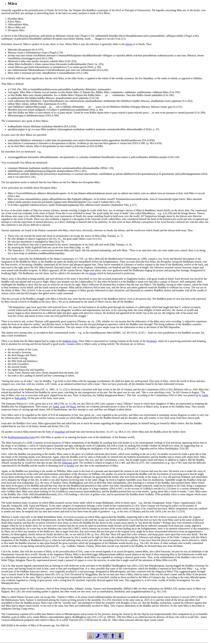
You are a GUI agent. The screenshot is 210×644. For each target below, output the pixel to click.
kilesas (129, 44)
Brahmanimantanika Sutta (21, 437)
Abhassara (67, 463)
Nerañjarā (151, 341)
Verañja (70, 466)
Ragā (73, 407)
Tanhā (56, 407)
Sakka (205, 395)
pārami (93, 273)
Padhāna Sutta (70, 341)
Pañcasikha (20, 398)
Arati (63, 407)
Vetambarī (60, 432)
